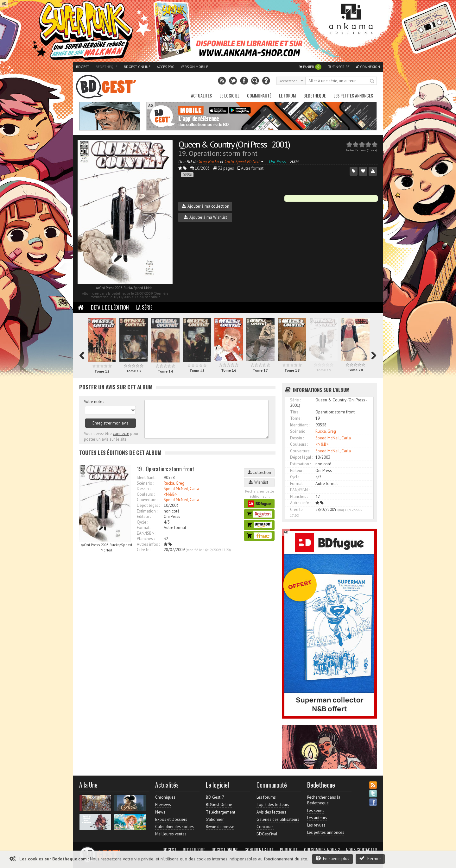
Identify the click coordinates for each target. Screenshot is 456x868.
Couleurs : (146, 494)
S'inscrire (339, 67)
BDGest (83, 67)
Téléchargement (221, 812)
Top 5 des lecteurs (273, 805)
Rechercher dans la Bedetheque (324, 800)
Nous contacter (361, 850)
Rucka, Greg (174, 483)
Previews (163, 805)
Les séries (316, 811)
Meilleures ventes (171, 834)
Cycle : (142, 522)
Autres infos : (148, 544)
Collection (259, 472)
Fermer (370, 858)
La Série (144, 307)
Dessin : (144, 489)
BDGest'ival (267, 834)
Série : (295, 400)
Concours (265, 827)
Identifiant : (146, 478)
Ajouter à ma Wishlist (205, 217)
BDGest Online (137, 67)
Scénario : (145, 483)
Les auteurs (317, 818)
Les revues (316, 825)
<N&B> (170, 494)
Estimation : (147, 511)
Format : (144, 528)
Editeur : (144, 516)
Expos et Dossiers (171, 819)
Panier (310, 67)
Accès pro (166, 67)
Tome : (296, 418)
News (160, 812)
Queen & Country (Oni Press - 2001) (234, 144)
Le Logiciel (229, 95)
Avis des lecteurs (271, 812)
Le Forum (287, 95)
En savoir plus (332, 858)
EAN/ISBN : (146, 533)
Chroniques (165, 797)
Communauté (259, 95)
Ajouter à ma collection (206, 206)
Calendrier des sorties (174, 827)
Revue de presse (220, 827)
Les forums (266, 797)
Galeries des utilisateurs (278, 819)
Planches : (146, 539)
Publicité (289, 850)
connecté (121, 434)
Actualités (201, 95)
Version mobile (194, 67)
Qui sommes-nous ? (322, 850)
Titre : (295, 412)
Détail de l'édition (110, 307)
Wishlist (259, 482)
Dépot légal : (148, 505)
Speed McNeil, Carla (181, 489)
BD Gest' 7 (215, 797)
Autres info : (301, 503)
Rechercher (372, 81)
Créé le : (144, 550)
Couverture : (147, 500)
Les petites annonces (353, 95)
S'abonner (215, 819)
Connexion (368, 67)
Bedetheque (107, 67)
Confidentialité (259, 850)
